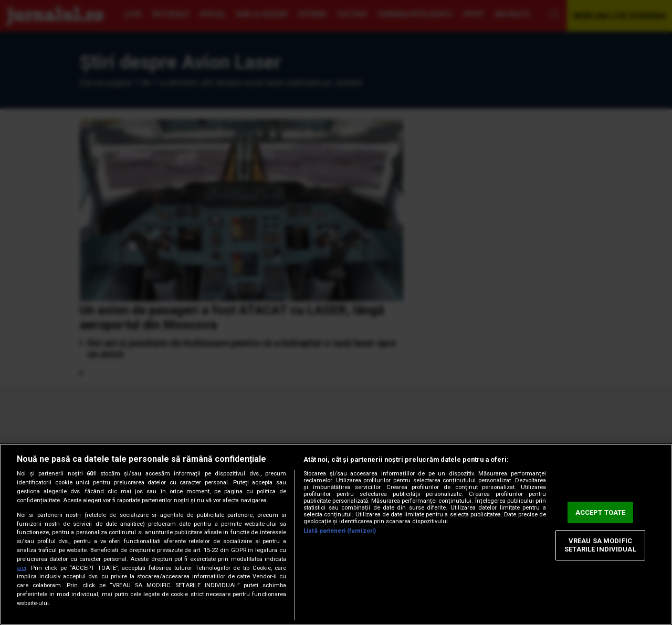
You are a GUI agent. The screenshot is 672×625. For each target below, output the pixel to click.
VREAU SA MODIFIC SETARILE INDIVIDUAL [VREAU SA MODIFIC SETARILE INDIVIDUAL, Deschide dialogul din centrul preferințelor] (600, 545)
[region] (336, 534)
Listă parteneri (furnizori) (340, 531)
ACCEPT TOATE (601, 512)
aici (22, 568)
